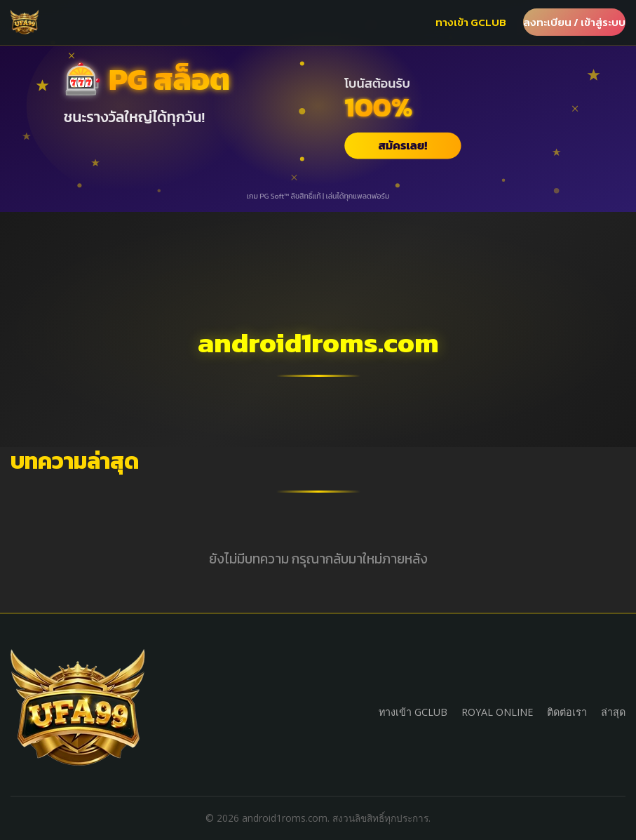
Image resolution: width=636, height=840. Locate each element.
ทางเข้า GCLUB (471, 22)
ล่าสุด (613, 712)
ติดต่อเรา (567, 712)
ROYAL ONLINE (497, 712)
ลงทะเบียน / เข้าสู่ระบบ (574, 22)
